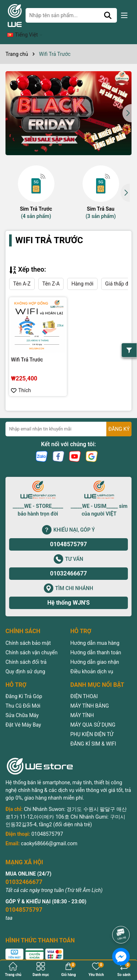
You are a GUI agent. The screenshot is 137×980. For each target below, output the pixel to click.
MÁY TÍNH (82, 704)
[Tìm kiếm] (111, 15)
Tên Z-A (51, 273)
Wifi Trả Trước (27, 349)
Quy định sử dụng (25, 661)
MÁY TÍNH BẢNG (90, 695)
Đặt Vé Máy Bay (23, 714)
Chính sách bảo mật (28, 632)
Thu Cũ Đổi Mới (23, 695)
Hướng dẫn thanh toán (96, 642)
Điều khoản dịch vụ (92, 661)
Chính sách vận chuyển (32, 642)
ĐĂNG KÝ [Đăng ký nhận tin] (119, 418)
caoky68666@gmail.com (49, 832)
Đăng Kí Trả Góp (24, 685)
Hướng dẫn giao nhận (95, 651)
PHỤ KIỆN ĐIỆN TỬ (92, 723)
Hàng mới (82, 273)
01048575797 (68, 534)
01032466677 (68, 563)
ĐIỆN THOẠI (84, 685)
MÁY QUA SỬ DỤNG (93, 714)
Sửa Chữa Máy (22, 704)
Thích (21, 380)
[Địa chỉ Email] (68, 418)
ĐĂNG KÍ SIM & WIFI (93, 733)
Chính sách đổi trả (26, 651)
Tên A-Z (22, 273)
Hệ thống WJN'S (68, 592)
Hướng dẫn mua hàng (95, 632)
